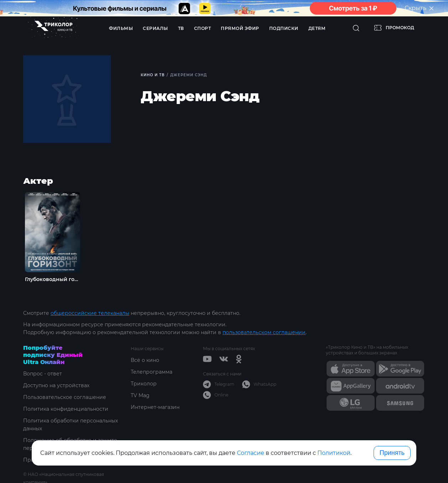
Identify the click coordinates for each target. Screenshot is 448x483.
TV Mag (140, 395)
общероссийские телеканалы (90, 313)
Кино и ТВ (153, 75)
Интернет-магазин (155, 407)
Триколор (144, 384)
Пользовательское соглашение (65, 397)
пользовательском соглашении (264, 332)
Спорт (203, 28)
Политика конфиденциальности (66, 409)
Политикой (334, 453)
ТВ (181, 28)
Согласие (251, 453)
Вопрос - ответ (43, 374)
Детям (317, 28)
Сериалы (155, 28)
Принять (392, 453)
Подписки (284, 28)
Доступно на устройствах (56, 385)
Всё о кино (145, 360)
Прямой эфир (240, 28)
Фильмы (121, 28)
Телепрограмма (152, 372)
